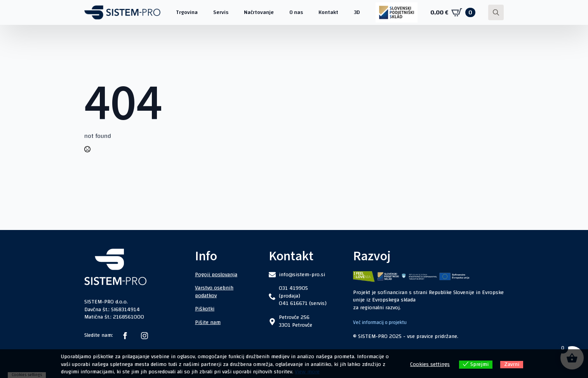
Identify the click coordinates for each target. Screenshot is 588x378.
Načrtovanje (259, 12)
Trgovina (187, 12)
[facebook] (125, 336)
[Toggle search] (496, 12)
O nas (296, 12)
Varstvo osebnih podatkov (214, 292)
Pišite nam (208, 322)
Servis (221, 12)
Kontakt (328, 12)
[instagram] (144, 336)
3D (357, 12)
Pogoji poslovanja (216, 275)
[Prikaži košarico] (453, 12)
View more (307, 372)
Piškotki (205, 309)
